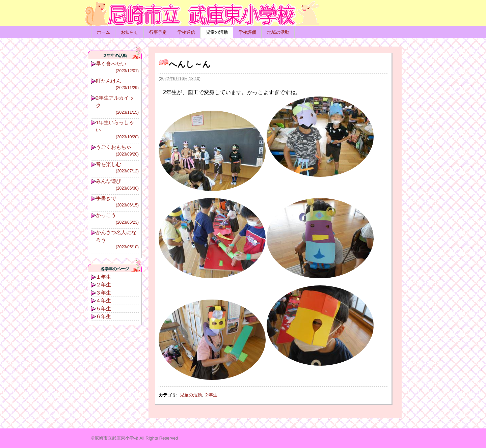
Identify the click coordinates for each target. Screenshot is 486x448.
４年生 (103, 300)
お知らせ (130, 32)
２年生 (211, 395)
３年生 (103, 293)
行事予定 (158, 32)
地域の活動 (278, 32)
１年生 (103, 277)
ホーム (103, 32)
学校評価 (247, 32)
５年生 (103, 309)
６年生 (103, 316)
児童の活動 (217, 32)
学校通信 (186, 32)
